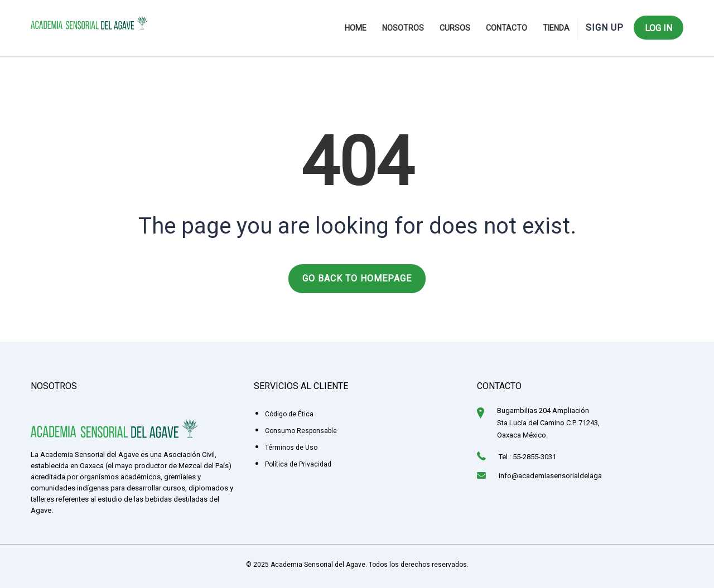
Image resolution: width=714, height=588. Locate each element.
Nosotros (403, 28)
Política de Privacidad (298, 464)
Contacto (506, 28)
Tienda (556, 28)
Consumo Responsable (301, 431)
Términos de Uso (291, 448)
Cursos (455, 28)
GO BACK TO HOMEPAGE (357, 278)
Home (356, 28)
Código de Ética (289, 414)
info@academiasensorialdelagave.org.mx (566, 476)
